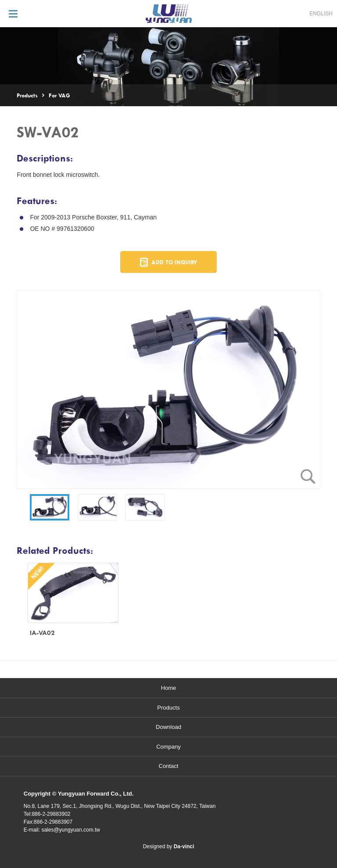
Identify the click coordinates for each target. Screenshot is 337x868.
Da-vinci (184, 846)
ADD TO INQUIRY (174, 262)
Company (168, 747)
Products (27, 95)
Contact (169, 766)
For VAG (59, 95)
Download (168, 727)
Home (169, 688)
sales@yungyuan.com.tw (71, 830)
